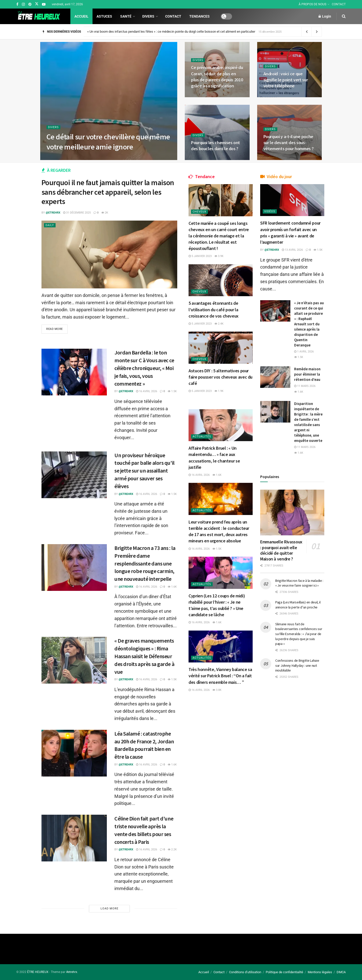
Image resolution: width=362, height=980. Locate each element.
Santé (126, 16)
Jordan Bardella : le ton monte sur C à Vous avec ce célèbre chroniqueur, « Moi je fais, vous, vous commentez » (144, 368)
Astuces (104, 16)
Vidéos (270, 211)
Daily (50, 225)
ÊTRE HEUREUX (38, 972)
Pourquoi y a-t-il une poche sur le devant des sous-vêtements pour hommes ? (289, 143)
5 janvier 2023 (200, 256)
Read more (55, 329)
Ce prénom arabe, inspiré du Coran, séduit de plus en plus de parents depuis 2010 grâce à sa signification (217, 77)
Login (325, 16)
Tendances (199, 16)
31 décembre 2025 (77, 213)
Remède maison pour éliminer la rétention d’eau (307, 374)
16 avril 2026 (147, 391)
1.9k (219, 391)
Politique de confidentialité (284, 972)
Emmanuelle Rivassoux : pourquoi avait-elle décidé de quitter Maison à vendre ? (281, 550)
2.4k (219, 324)
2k (105, 213)
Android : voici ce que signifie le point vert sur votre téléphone (286, 80)
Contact (173, 16)
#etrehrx (72, 972)
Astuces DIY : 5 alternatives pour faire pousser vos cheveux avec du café (220, 377)
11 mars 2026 (305, 386)
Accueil (81, 16)
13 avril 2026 (292, 250)
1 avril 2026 (304, 352)
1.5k (172, 391)
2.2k (172, 849)
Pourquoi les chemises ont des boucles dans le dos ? (216, 146)
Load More (109, 909)
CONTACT (339, 4)
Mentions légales (320, 972)
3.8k (217, 690)
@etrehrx (53, 213)
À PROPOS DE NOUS (312, 4)
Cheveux (199, 212)
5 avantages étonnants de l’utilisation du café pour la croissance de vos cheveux (214, 309)
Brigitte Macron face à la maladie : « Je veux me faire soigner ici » (299, 583)
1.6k (172, 587)
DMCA (341, 972)
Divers (148, 16)
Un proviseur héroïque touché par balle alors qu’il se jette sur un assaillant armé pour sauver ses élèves (144, 471)
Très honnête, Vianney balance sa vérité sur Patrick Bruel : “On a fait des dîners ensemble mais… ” (220, 676)
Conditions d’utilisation (245, 972)
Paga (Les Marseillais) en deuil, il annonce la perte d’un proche (298, 605)
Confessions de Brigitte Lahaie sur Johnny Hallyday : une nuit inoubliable (297, 665)
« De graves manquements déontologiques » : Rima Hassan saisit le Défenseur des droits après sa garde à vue (144, 656)
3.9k (219, 256)
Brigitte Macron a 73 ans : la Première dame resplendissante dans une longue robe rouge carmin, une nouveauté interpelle (145, 563)
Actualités (202, 436)
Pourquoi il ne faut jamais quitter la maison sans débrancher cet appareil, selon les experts (108, 192)
